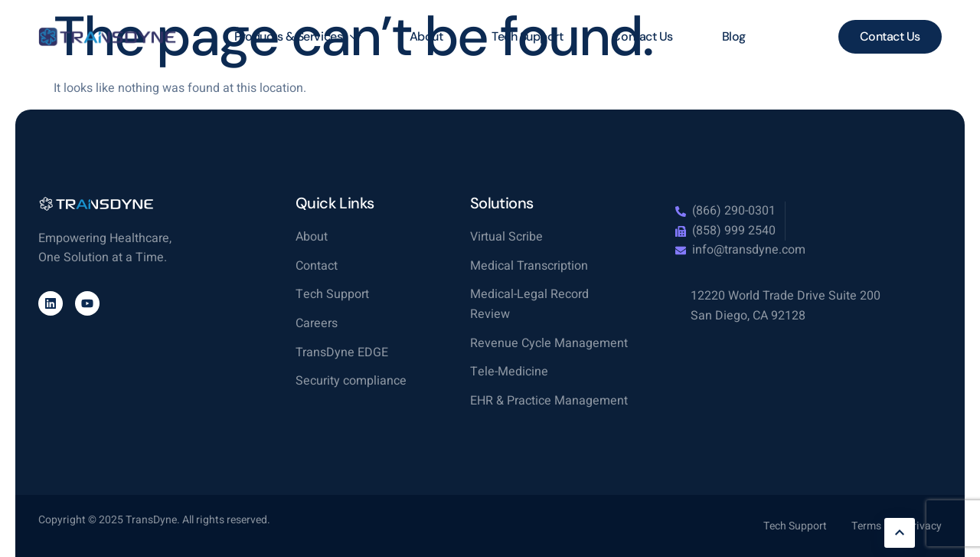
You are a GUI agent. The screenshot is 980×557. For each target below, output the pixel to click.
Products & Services (297, 36)
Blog (734, 36)
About (426, 36)
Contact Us (642, 36)
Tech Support (527, 36)
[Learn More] (900, 533)
